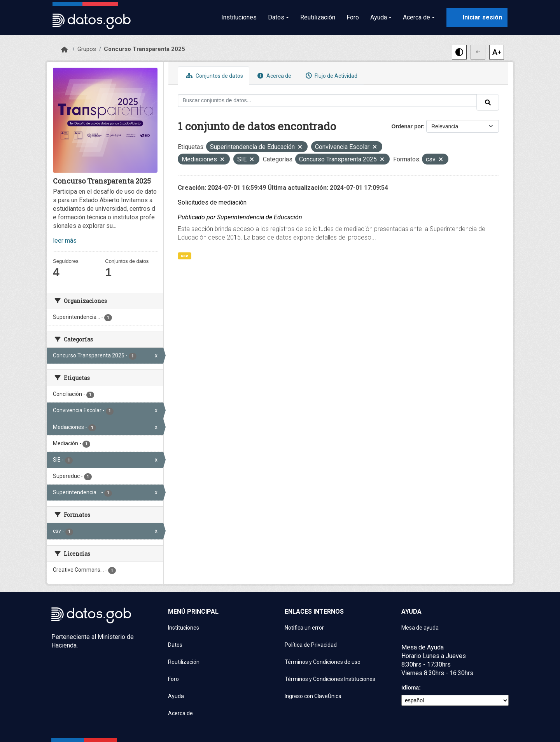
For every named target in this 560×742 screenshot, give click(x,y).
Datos (175, 645)
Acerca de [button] (416, 17)
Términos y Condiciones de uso (323, 662)
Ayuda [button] (379, 17)
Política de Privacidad (311, 645)
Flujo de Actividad (331, 76)
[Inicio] (64, 50)
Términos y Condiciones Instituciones (330, 679)
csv (185, 256)
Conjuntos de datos (213, 76)
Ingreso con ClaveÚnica (313, 696)
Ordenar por (407, 126)
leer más (65, 241)
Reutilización (318, 17)
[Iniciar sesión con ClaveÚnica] (477, 17)
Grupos (87, 49)
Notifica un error (304, 628)
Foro (353, 17)
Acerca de (273, 76)
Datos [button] (276, 17)
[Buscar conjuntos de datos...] (327, 101)
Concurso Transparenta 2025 (144, 49)
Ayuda (176, 696)
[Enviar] (488, 102)
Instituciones (239, 17)
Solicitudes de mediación (212, 202)
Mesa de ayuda (420, 628)
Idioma (410, 688)
